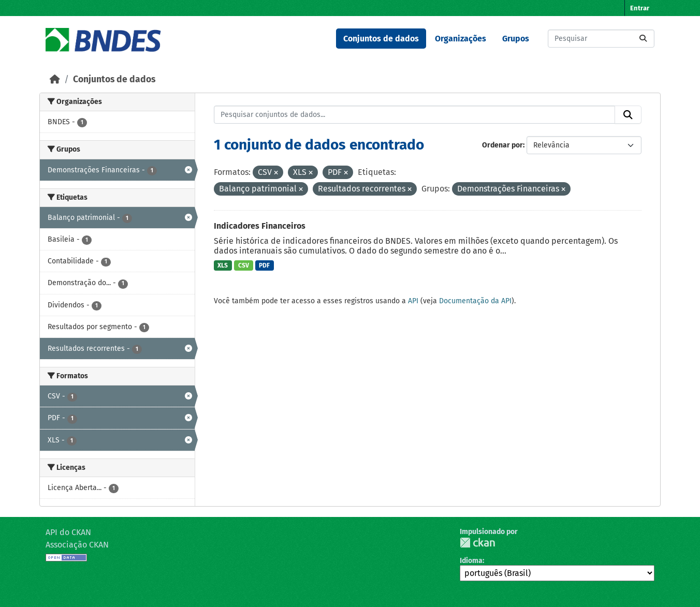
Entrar (640, 8)
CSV (244, 265)
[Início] (55, 79)
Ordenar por (502, 145)
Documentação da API (475, 301)
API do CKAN (68, 532)
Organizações (461, 39)
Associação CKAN (77, 545)
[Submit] (643, 39)
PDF (264, 265)
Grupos (516, 39)
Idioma (471, 561)
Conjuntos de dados (381, 39)
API (413, 301)
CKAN (477, 543)
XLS (223, 265)
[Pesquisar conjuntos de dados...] (601, 39)
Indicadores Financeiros (260, 226)
